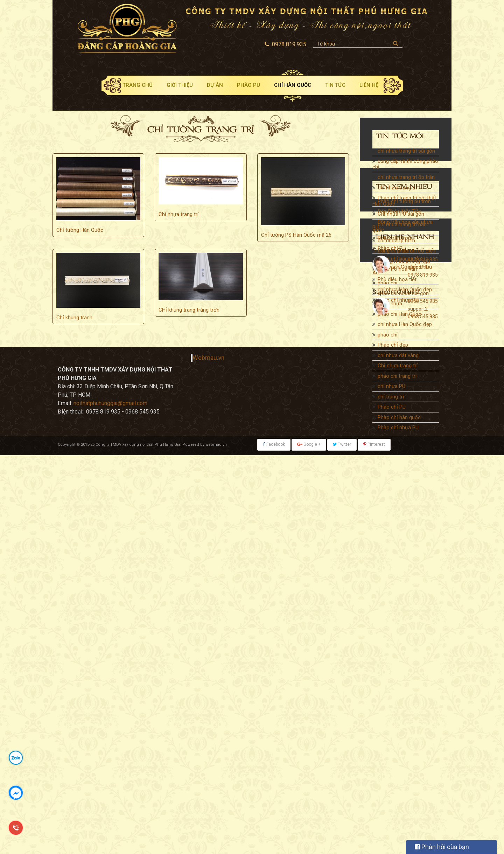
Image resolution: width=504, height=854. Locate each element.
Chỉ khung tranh (74, 318)
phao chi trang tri (397, 377)
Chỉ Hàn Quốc (293, 85)
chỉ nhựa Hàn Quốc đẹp (405, 325)
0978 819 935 (423, 660)
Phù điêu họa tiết (397, 569)
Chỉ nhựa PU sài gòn (401, 215)
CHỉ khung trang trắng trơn (189, 310)
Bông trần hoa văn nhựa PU (402, 515)
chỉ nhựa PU (391, 387)
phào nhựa (390, 305)
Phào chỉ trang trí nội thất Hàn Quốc (404, 202)
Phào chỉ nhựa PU (398, 429)
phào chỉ (388, 336)
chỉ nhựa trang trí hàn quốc (400, 228)
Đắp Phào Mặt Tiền (400, 501)
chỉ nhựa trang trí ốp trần (406, 178)
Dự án (215, 85)
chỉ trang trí (391, 398)
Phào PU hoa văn (397, 559)
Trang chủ (138, 85)
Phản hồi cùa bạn (442, 847)
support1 (418, 667)
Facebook (274, 843)
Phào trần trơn (394, 528)
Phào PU (248, 85)
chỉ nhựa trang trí (397, 189)
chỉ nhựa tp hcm (396, 242)
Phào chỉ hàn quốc (399, 418)
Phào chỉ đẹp (393, 346)
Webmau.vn (208, 757)
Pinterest (374, 843)
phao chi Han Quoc (400, 315)
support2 (418, 709)
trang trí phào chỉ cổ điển (407, 252)
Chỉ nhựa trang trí (178, 214)
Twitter (342, 843)
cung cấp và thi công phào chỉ (405, 165)
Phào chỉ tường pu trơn (404, 491)
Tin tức (335, 85)
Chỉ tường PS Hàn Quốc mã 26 (296, 235)
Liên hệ (369, 85)
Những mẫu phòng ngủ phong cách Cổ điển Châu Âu (402, 268)
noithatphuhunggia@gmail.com (110, 802)
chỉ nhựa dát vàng (398, 356)
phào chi (387, 284)
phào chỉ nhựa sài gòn (403, 294)
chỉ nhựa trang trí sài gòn (406, 152)
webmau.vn (216, 843)
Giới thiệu (180, 85)
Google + (309, 843)
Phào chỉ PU (392, 408)
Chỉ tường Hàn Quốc (80, 230)
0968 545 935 (423, 701)
